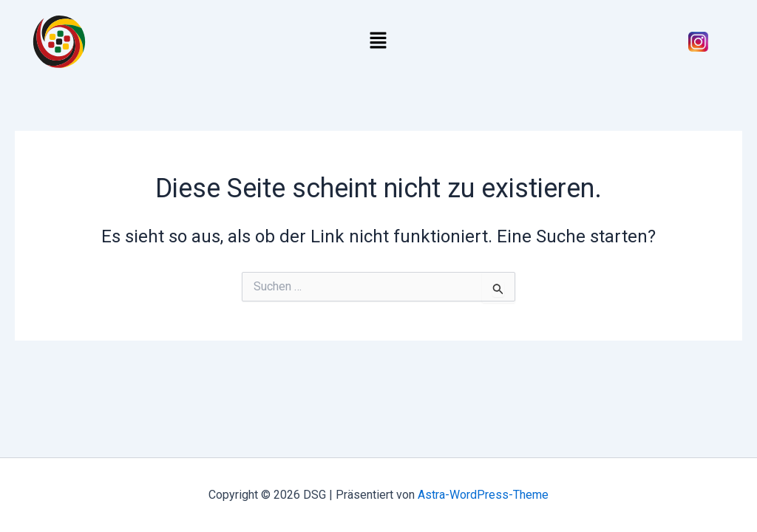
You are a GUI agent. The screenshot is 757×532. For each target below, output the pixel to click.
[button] (378, 41)
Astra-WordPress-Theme (483, 495)
